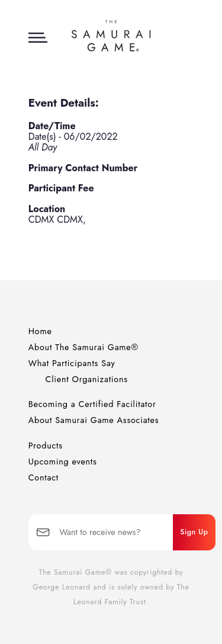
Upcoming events (63, 462)
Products (46, 446)
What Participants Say (72, 363)
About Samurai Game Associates (94, 420)
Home (40, 331)
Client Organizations (87, 379)
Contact (44, 478)
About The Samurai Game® (83, 347)
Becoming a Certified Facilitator (92, 404)
